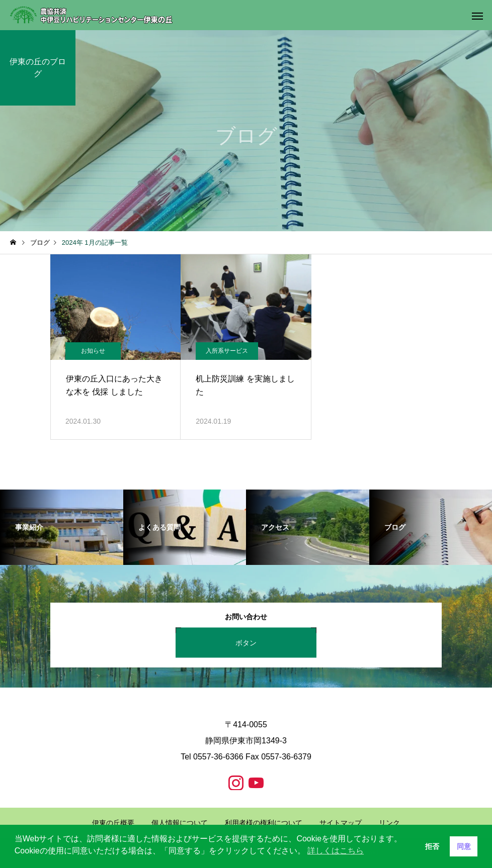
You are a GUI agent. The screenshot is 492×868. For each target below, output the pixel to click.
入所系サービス (227, 351)
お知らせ (93, 351)
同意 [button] (464, 846)
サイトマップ (341, 823)
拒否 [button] (432, 846)
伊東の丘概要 (113, 823)
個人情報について (180, 823)
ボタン (246, 642)
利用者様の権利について (264, 823)
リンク (389, 823)
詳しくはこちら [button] (336, 851)
